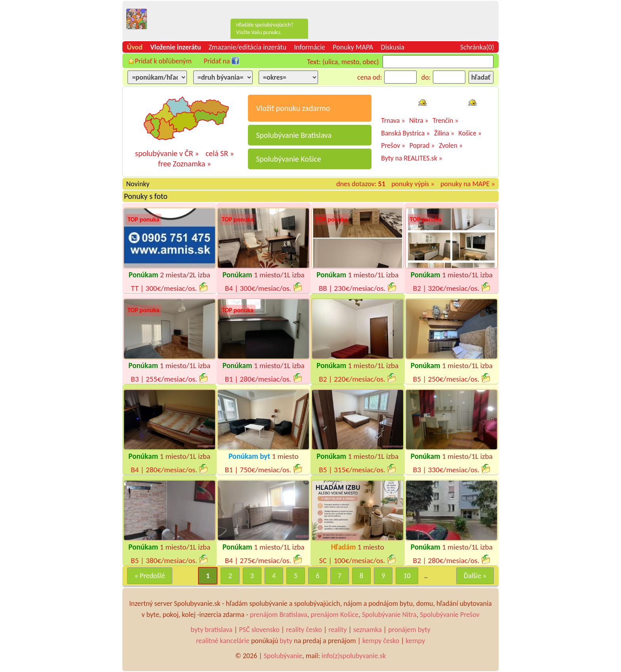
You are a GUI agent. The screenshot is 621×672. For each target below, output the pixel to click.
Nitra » (419, 120)
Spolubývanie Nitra (389, 615)
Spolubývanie (283, 656)
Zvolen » (451, 145)
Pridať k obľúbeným (163, 61)
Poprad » (422, 145)
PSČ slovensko (259, 630)
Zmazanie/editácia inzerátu (248, 47)
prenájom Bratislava (279, 615)
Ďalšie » (475, 576)
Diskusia (393, 47)
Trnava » (393, 120)
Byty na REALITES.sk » (411, 158)
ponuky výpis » (413, 184)
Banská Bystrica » (405, 133)
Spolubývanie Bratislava (294, 135)
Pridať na (217, 61)
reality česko (304, 630)
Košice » (470, 133)
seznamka (368, 630)
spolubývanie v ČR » (167, 153)
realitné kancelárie (223, 641)
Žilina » (444, 133)
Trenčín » (445, 120)
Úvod (134, 47)
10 (407, 576)
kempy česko (381, 641)
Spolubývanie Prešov (450, 615)
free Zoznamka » (185, 164)
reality (337, 630)
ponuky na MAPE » (468, 184)
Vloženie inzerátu (175, 47)
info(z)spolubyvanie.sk (354, 656)
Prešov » (393, 145)
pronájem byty (409, 630)
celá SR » (220, 153)
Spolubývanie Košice (288, 159)
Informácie (310, 47)
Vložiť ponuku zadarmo (293, 108)
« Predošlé (150, 576)
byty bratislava (211, 630)
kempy (415, 641)
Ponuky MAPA (353, 47)
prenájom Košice (334, 615)
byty (286, 641)
